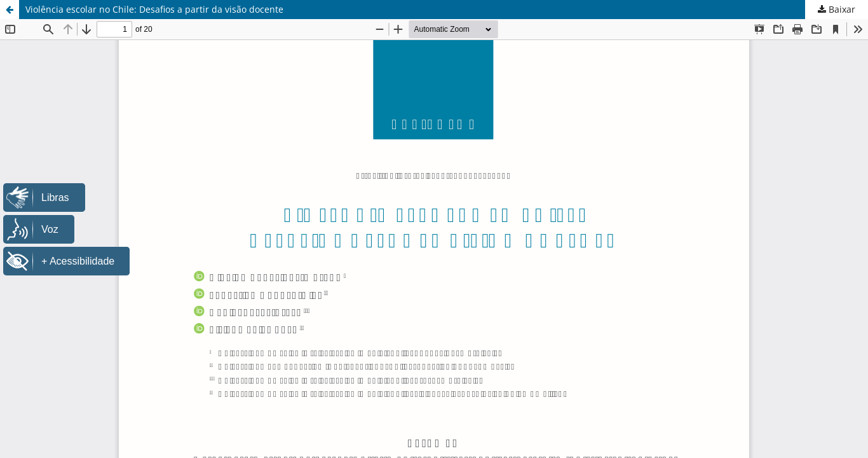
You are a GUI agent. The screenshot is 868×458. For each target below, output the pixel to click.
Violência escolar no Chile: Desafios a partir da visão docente (154, 9)
